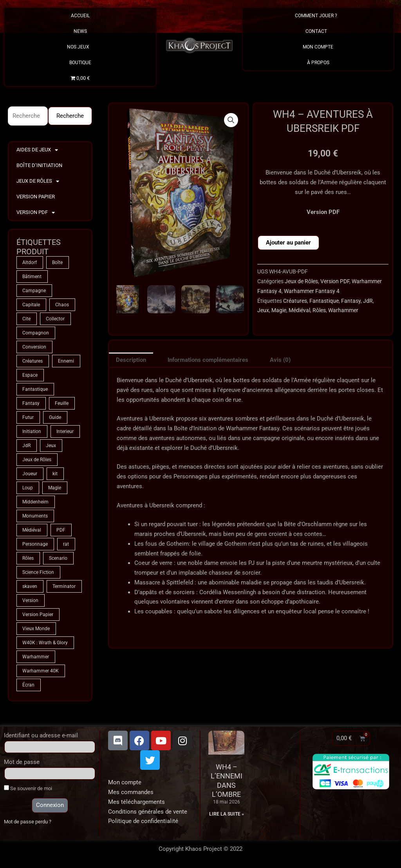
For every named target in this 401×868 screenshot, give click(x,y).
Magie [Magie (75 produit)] (55, 488)
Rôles (319, 310)
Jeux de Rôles (38, 181)
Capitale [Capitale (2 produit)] (31, 305)
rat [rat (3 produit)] (66, 544)
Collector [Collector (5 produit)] (55, 319)
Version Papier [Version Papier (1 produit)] (38, 615)
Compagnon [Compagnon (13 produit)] (36, 333)
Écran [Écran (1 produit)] (28, 685)
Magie (279, 310)
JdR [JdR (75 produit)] (26, 446)
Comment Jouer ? (318, 16)
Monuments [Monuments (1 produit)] (35, 516)
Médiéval (299, 310)
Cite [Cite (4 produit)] (26, 319)
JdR (368, 301)
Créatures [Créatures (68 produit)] (33, 361)
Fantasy (351, 301)
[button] (231, 120)
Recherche (70, 116)
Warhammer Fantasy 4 (312, 291)
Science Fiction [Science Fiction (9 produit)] (38, 572)
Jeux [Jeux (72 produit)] (51, 446)
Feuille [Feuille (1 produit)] (62, 403)
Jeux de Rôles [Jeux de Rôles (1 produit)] (37, 460)
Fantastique (324, 301)
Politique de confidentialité (143, 821)
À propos (318, 63)
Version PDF (36, 213)
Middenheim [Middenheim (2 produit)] (35, 502)
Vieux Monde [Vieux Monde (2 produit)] (36, 629)
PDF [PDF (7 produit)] (61, 530)
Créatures (295, 301)
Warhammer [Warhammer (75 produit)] (36, 657)
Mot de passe (22, 762)
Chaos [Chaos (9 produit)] (62, 305)
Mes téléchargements (136, 802)
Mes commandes (131, 792)
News (80, 31)
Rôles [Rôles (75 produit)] (28, 558)
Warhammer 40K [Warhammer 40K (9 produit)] (41, 671)
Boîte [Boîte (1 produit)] (57, 262)
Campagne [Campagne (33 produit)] (34, 291)
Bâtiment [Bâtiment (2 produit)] (32, 277)
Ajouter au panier (288, 243)
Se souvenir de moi (28, 788)
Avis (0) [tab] (280, 360)
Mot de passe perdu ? (28, 822)
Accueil (80, 16)
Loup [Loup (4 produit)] (28, 488)
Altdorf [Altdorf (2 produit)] (30, 262)
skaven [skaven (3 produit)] (30, 586)
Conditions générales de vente (148, 812)
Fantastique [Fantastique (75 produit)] (35, 389)
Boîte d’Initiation (39, 165)
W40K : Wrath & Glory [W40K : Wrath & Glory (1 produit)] (45, 643)
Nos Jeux (80, 47)
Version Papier (36, 197)
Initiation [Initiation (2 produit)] (32, 431)
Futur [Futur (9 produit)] (28, 417)
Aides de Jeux (37, 150)
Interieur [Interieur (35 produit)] (65, 431)
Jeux (263, 310)
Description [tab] (131, 360)
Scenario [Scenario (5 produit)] (58, 558)
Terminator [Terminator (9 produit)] (64, 586)
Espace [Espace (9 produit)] (30, 375)
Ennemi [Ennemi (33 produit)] (66, 361)
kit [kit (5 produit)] (55, 474)
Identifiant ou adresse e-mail (41, 735)
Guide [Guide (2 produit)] (55, 417)
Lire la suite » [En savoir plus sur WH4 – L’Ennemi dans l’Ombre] (227, 814)
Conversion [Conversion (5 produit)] (34, 347)
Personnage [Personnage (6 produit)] (35, 544)
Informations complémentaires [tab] (208, 360)
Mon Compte (318, 47)
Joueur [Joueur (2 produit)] (30, 474)
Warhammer (343, 310)
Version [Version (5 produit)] (30, 600)
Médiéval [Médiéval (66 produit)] (32, 530)
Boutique (80, 63)
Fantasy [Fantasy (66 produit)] (31, 403)
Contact (318, 31)
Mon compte (125, 782)
